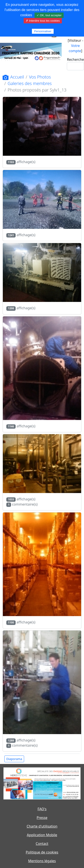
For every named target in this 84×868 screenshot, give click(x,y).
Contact (42, 844)
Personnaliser (43, 31)
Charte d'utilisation (42, 826)
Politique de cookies (42, 852)
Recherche (75, 59)
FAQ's (42, 809)
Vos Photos (40, 77)
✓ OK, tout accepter (49, 15)
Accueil (13, 77)
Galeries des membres (30, 83)
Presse (42, 818)
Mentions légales (42, 861)
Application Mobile (42, 835)
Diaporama (14, 759)
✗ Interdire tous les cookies (43, 21)
